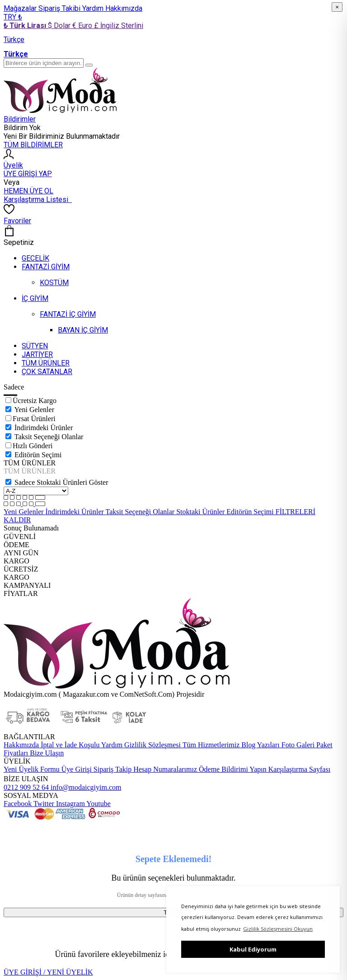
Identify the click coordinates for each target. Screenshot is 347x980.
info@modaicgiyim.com (85, 787)
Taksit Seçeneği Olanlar (49, 437)
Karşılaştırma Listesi (38, 199)
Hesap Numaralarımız (164, 769)
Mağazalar (21, 8)
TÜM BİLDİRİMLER (33, 145)
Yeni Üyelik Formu (32, 769)
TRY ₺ (13, 17)
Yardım (94, 8)
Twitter (43, 804)
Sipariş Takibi (60, 8)
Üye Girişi (77, 769)
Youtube (98, 804)
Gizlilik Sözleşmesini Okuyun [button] (278, 929)
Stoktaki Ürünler (201, 512)
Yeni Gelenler (34, 410)
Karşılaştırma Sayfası (298, 769)
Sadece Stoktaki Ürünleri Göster (61, 482)
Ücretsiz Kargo (35, 401)
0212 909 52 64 (26, 787)
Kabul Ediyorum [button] (253, 949)
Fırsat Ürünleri (34, 419)
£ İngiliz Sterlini (119, 26)
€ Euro (83, 26)
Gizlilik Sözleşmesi (152, 745)
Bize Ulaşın (46, 753)
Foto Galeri (297, 745)
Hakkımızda (124, 8)
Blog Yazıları (259, 745)
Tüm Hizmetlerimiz (210, 745)
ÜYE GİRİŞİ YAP (28, 174)
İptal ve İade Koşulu (69, 745)
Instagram (70, 804)
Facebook (18, 804)
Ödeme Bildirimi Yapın (232, 769)
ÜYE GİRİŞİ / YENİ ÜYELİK (48, 972)
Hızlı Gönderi (33, 446)
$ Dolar (60, 26)
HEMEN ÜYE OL (28, 191)
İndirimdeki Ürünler (44, 428)
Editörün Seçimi (38, 455)
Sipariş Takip (113, 769)
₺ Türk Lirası (26, 26)
